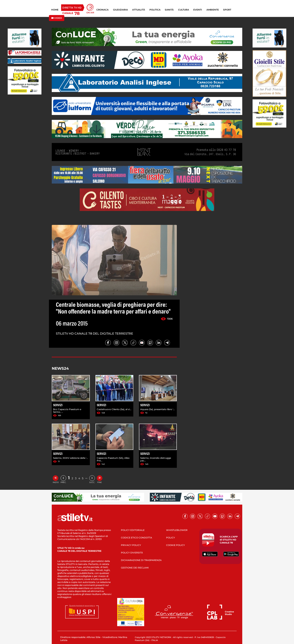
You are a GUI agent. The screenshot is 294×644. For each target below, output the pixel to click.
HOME (55, 10)
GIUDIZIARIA (120, 10)
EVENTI (198, 10)
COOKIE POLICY (175, 545)
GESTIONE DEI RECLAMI (135, 568)
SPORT (227, 10)
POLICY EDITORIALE (133, 530)
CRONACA (102, 10)
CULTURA (184, 10)
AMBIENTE (213, 10)
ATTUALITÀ (139, 10)
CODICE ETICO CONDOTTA (136, 538)
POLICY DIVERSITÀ (132, 553)
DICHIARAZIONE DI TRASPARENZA (141, 560)
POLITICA (155, 10)
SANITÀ (169, 10)
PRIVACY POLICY (131, 545)
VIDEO (57, 18)
